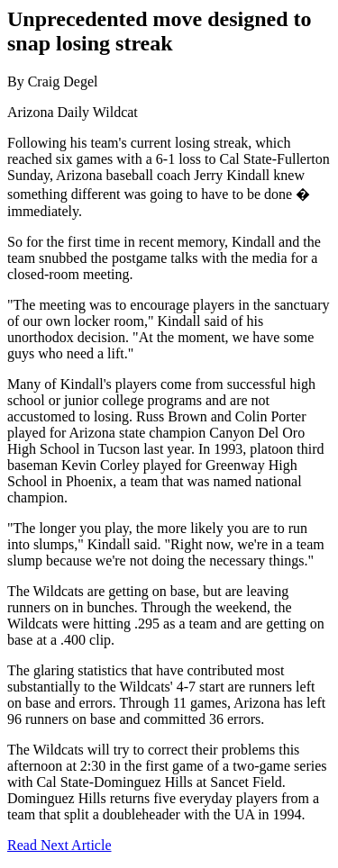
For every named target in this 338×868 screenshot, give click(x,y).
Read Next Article (59, 845)
